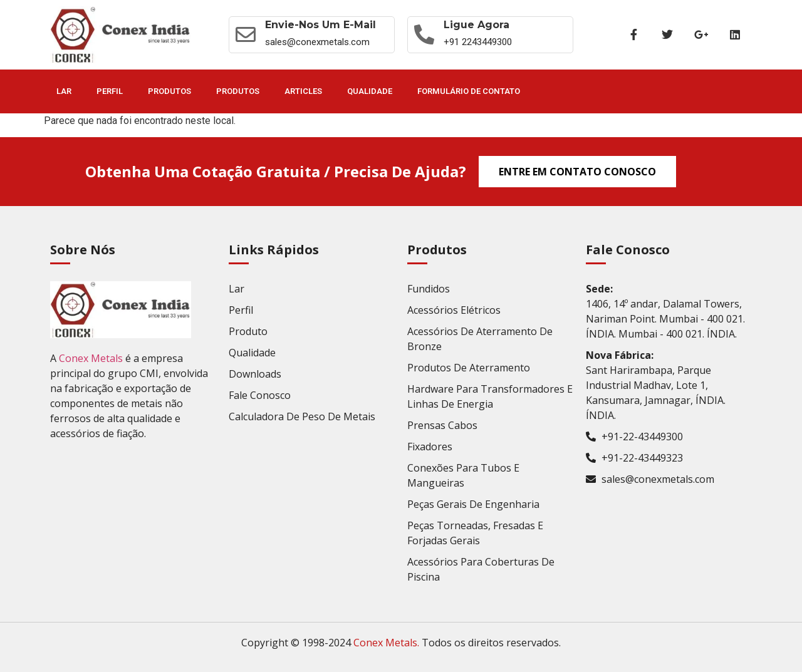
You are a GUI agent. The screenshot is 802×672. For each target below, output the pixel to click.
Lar (64, 91)
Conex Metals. (386, 643)
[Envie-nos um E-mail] (246, 34)
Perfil (110, 91)
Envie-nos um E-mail (320, 25)
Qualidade (370, 91)
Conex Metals (91, 358)
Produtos (169, 91)
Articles (303, 91)
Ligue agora (477, 25)
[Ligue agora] (424, 34)
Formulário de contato (469, 91)
